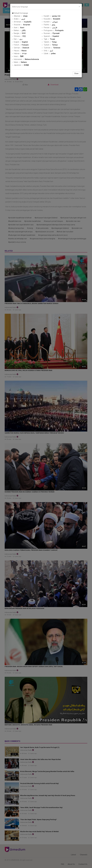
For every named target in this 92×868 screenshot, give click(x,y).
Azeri (19, 28)
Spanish (51, 36)
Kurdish (51, 22)
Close (76, 73)
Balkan (20, 30)
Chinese (20, 36)
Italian (20, 62)
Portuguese (54, 30)
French (21, 45)
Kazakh (52, 16)
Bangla (20, 33)
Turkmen (52, 48)
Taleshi (50, 42)
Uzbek (50, 53)
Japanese (21, 65)
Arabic (19, 19)
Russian (52, 33)
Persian (50, 28)
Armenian (23, 22)
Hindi (19, 56)
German (21, 48)
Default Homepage (20, 13)
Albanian (21, 16)
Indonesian (26, 59)
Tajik (49, 39)
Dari (18, 39)
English (21, 42)
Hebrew (20, 53)
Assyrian (22, 25)
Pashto (49, 25)
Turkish (51, 45)
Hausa (20, 51)
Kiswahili (52, 19)
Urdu (48, 51)
